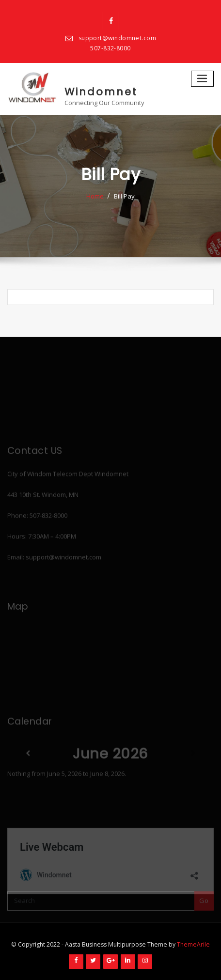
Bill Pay (124, 196)
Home (95, 196)
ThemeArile (193, 944)
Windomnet (101, 92)
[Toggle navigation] (203, 79)
